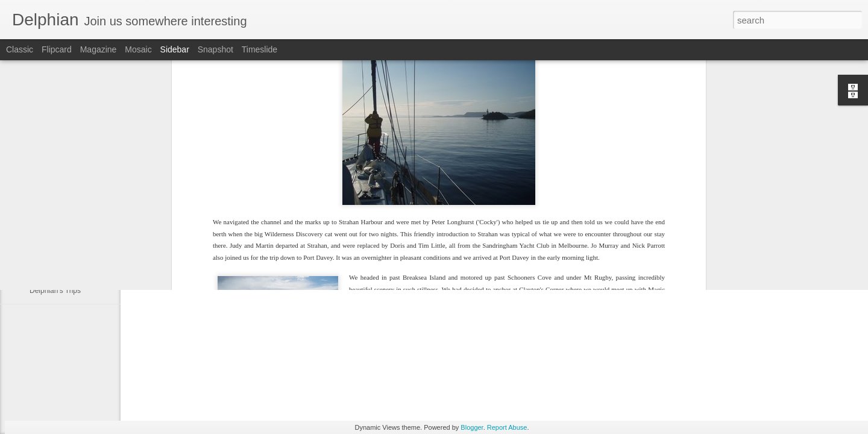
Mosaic (138, 49)
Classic (20, 49)
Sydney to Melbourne (64, 263)
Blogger (472, 427)
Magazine (99, 49)
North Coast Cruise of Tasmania (81, 236)
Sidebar (175, 49)
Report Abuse (507, 427)
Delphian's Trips (55, 291)
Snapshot (215, 49)
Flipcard (57, 49)
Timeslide (259, 49)
